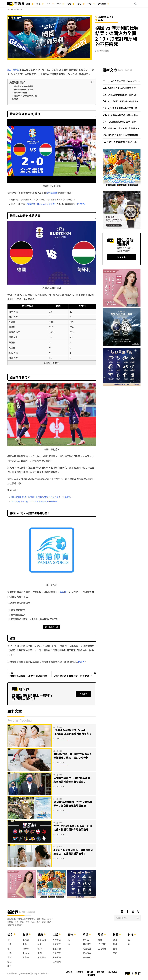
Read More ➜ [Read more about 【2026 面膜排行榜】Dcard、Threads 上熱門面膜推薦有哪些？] (59, 739)
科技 (50, 4)
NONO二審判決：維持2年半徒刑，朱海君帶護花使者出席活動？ (73, 780)
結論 (16, 99)
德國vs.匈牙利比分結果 (24, 90)
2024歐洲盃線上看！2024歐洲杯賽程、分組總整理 (34, 502)
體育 (91, 4)
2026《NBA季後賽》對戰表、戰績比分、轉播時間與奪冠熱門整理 (73, 828)
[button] (135, 4)
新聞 (30, 4)
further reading (19, 720)
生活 (61, 4)
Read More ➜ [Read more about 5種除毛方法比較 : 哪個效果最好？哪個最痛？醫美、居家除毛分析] (59, 763)
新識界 (81, 662)
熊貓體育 (31, 204)
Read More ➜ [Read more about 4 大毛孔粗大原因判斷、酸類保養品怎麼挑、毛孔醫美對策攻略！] (59, 859)
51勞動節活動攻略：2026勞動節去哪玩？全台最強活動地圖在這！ (73, 804)
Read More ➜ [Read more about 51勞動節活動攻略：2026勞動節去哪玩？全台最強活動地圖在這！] (59, 811)
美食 (71, 4)
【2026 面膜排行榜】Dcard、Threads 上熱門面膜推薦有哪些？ (73, 732)
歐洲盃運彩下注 (52, 627)
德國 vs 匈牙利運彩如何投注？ (27, 96)
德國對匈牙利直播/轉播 (24, 86)
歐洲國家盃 (103, 17)
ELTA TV (81, 204)
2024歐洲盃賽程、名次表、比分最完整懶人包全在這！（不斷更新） (42, 497)
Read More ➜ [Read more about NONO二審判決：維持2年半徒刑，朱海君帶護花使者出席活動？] (59, 787)
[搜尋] (138, 918)
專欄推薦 (104, 4)
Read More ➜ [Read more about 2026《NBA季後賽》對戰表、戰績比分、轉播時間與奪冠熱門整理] (59, 835)
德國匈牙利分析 (21, 93)
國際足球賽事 (103, 51)
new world (27, 912)
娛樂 (40, 4)
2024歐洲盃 (13, 70)
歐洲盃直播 (52, 193)
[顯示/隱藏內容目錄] (91, 82)
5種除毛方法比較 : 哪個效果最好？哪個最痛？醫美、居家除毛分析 (73, 756)
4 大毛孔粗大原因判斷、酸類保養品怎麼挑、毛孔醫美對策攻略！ (73, 852)
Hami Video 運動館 (46, 204)
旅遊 (81, 4)
